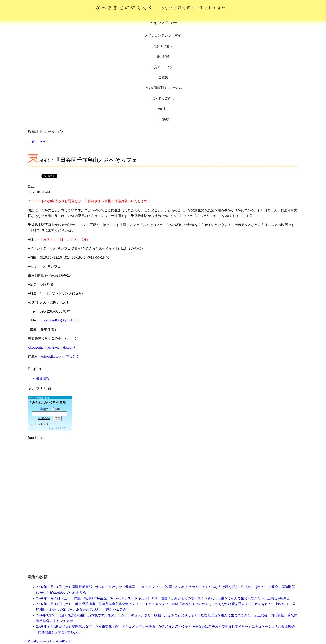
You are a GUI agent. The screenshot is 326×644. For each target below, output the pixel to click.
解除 (56, 409)
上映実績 (163, 119)
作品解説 (163, 57)
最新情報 (43, 379)
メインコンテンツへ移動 (163, 36)
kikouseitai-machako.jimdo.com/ (51, 347)
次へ (45, 141)
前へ (33, 141)
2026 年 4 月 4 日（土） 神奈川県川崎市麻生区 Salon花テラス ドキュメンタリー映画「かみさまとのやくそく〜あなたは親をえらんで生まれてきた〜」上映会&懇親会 (163, 598)
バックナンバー (42, 424)
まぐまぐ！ (65, 428)
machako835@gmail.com (60, 320)
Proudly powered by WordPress (49, 641)
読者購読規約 (44, 418)
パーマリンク (69, 356)
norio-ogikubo (49, 356)
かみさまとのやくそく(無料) (48, 403)
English (163, 109)
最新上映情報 (163, 46)
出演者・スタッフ (163, 67)
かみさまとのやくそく (163, 7)
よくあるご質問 (163, 98)
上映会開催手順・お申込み (163, 88)
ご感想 (163, 77)
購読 (44, 409)
